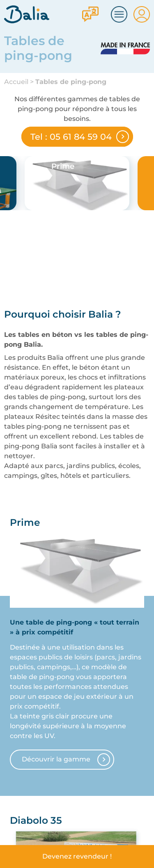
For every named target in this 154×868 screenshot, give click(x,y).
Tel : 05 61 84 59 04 (71, 137)
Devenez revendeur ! (77, 856)
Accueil (16, 82)
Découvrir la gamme (56, 759)
